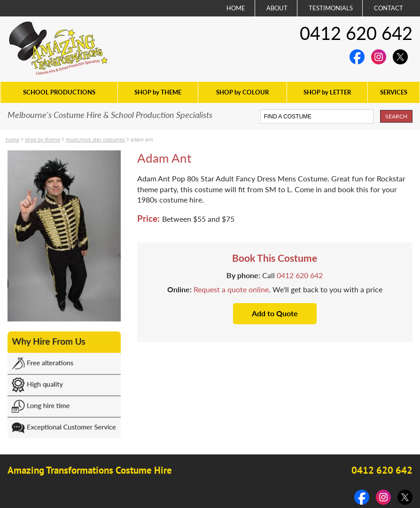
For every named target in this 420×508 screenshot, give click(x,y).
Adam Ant (142, 139)
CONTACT (389, 8)
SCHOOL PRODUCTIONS (59, 92)
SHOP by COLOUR (242, 92)
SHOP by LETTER (327, 92)
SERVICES (394, 92)
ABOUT (277, 8)
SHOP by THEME (158, 92)
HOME (236, 8)
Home (12, 139)
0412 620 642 (356, 33)
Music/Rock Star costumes (95, 139)
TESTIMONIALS (331, 8)
